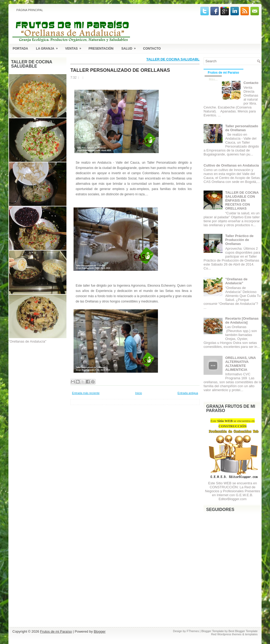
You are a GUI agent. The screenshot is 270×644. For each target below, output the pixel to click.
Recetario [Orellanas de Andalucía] (242, 320)
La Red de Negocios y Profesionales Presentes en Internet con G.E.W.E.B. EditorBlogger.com (233, 493)
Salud (130, 48)
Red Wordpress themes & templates (234, 634)
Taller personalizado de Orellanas (120, 70)
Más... (213, 79)
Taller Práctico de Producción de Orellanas (239, 240)
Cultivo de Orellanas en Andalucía (231, 165)
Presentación (101, 49)
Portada (20, 49)
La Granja (49, 48)
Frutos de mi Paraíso (223, 73)
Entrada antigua (188, 393)
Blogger (100, 631)
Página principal (30, 10)
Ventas (75, 48)
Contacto (152, 49)
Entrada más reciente (86, 393)
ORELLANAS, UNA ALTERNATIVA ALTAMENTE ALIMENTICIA (240, 364)
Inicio (139, 393)
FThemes (193, 631)
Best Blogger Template (243, 631)
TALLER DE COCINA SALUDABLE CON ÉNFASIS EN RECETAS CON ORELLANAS (242, 200)
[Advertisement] (35, 374)
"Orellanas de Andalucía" (236, 281)
